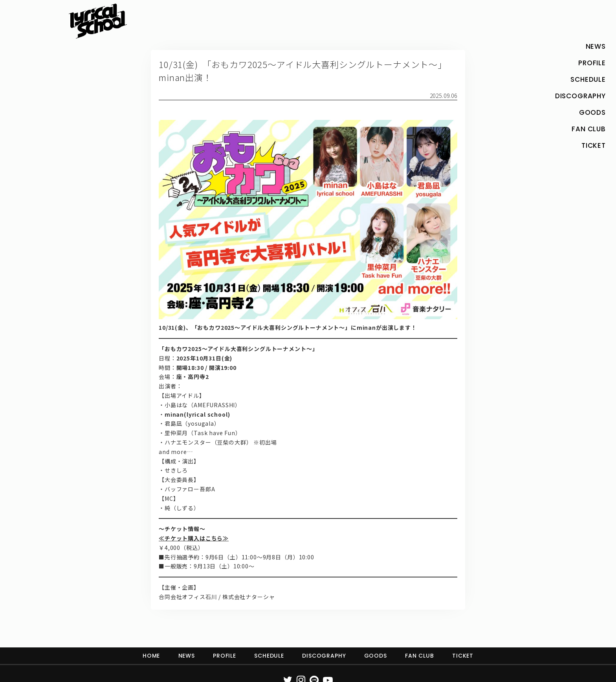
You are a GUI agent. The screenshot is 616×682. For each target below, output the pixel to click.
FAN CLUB (420, 656)
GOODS (376, 656)
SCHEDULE (269, 656)
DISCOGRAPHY (324, 656)
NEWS (187, 656)
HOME (151, 656)
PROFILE (225, 656)
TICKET (463, 656)
